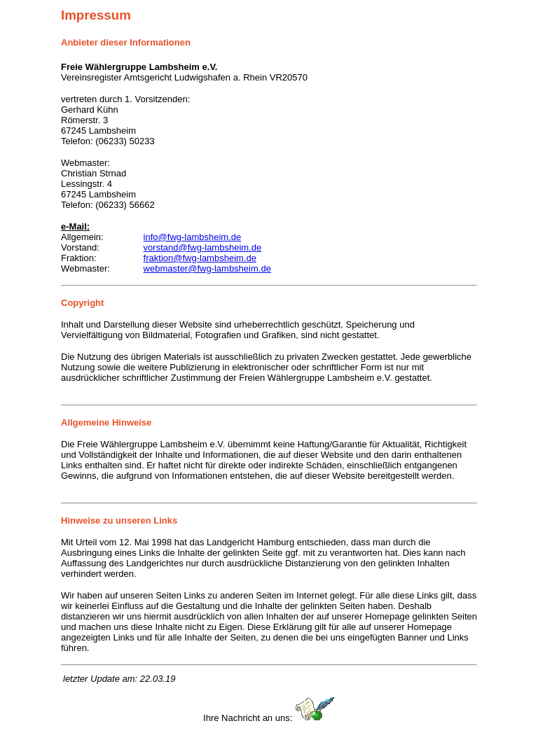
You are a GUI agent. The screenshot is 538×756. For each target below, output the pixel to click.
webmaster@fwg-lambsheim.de (207, 268)
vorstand (161, 247)
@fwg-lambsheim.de (220, 247)
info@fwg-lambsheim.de (193, 237)
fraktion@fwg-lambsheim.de (200, 258)
